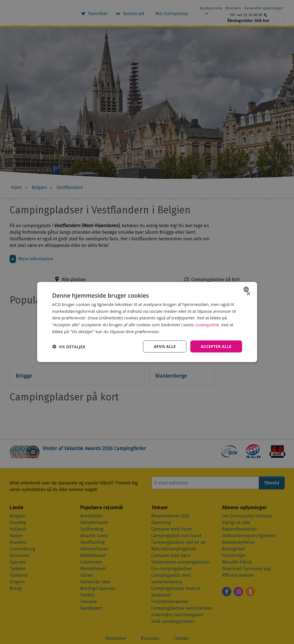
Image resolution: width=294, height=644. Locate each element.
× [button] (248, 294)
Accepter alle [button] (216, 346)
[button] (69, 347)
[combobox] (247, 289)
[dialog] (147, 322)
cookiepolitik (207, 325)
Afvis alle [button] (165, 346)
